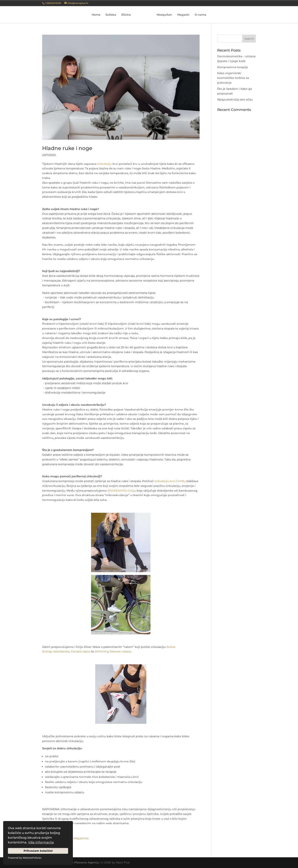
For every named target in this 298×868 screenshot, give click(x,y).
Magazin (182, 15)
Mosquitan (163, 15)
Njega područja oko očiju (235, 99)
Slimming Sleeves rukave (113, 651)
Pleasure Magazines (74, 838)
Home (97, 15)
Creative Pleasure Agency (80, 862)
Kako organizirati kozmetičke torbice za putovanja (233, 78)
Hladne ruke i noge (67, 148)
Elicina (127, 15)
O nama (199, 15)
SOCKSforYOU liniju (121, 491)
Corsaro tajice (81, 651)
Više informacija (41, 842)
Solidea (112, 15)
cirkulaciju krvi (165, 481)
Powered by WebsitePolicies (25, 858)
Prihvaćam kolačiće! (38, 851)
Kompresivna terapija (232, 67)
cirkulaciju (104, 164)
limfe (181, 481)
